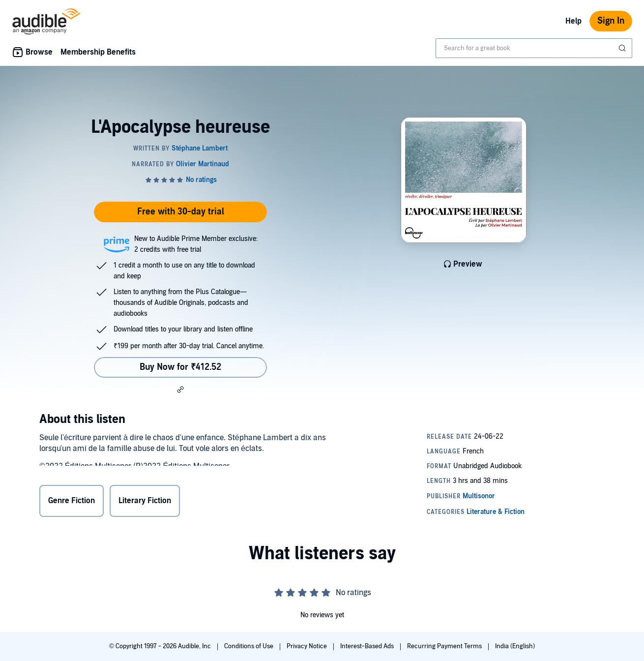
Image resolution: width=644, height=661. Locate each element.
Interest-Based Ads (368, 646)
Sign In (611, 21)
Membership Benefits (98, 52)
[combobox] (534, 48)
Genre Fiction (72, 502)
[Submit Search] (623, 48)
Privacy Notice (307, 646)
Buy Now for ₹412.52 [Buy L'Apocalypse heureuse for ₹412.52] (180, 367)
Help (573, 21)
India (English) (515, 646)
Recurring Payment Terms (445, 646)
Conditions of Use (249, 646)
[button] (180, 390)
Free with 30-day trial (181, 212)
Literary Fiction (145, 502)
